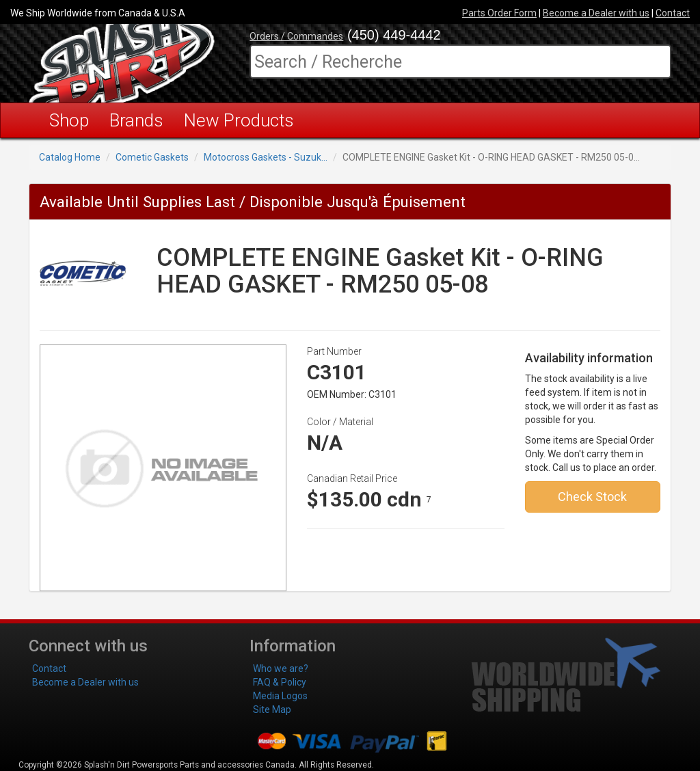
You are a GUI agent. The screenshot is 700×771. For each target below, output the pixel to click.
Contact (673, 13)
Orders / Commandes (296, 36)
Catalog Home (70, 157)
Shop (69, 120)
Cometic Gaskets (152, 157)
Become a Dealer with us (596, 13)
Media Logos (280, 696)
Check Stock (592, 497)
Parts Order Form (499, 13)
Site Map (272, 709)
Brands (136, 120)
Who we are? (281, 668)
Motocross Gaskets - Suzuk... (266, 157)
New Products (239, 120)
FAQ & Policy (280, 682)
